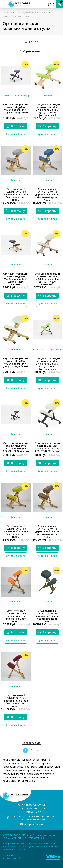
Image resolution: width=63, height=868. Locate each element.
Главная (7, 12)
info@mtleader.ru (33, 825)
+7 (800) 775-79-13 (33, 805)
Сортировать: (32, 51)
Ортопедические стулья (16, 16)
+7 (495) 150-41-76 (33, 808)
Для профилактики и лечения (31, 12)
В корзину (15, 126)
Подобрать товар (32, 41)
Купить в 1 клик (16, 134)
